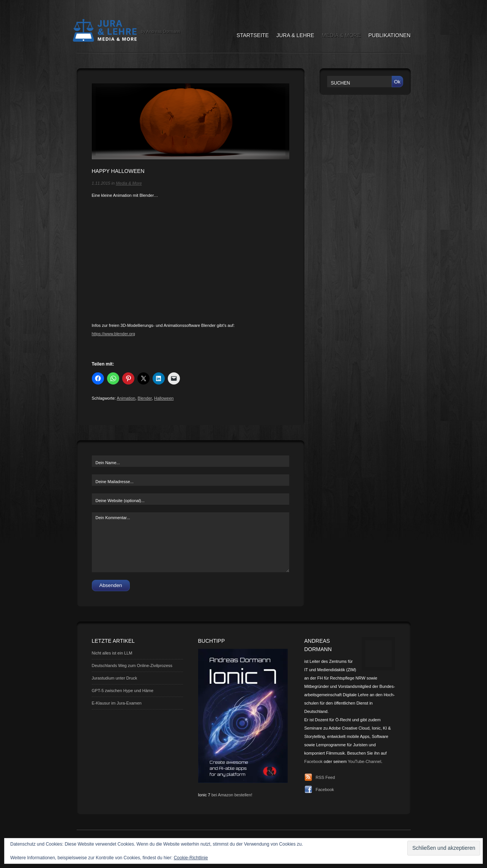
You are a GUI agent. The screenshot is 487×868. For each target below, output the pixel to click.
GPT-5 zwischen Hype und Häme (123, 691)
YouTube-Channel (364, 761)
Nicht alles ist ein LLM (112, 653)
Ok (397, 82)
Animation (126, 398)
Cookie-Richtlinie (191, 858)
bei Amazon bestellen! (232, 795)
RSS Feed (325, 777)
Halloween (164, 398)
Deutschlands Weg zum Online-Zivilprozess (132, 666)
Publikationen (390, 35)
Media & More (341, 35)
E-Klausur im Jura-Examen (117, 703)
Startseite (253, 35)
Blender (145, 398)
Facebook (314, 761)
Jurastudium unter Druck (115, 678)
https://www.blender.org (113, 334)
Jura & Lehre (295, 35)
